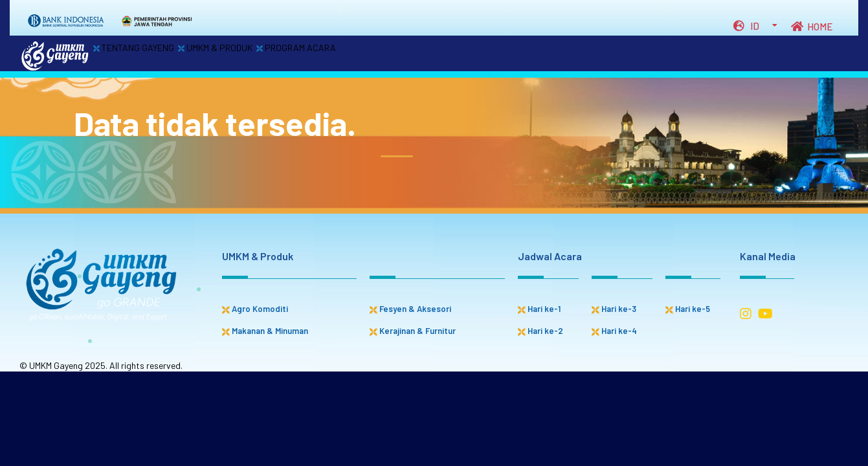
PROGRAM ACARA (355, 54)
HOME (812, 27)
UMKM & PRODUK (251, 54)
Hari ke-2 (540, 331)
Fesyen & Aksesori (410, 309)
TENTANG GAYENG (146, 54)
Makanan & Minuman (265, 331)
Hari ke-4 (614, 331)
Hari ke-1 (539, 309)
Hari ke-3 (614, 309)
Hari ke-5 (688, 309)
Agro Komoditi (255, 309)
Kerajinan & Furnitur (413, 331)
